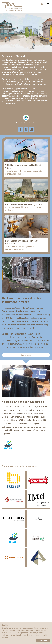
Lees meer (26, 355)
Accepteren (43, 640)
